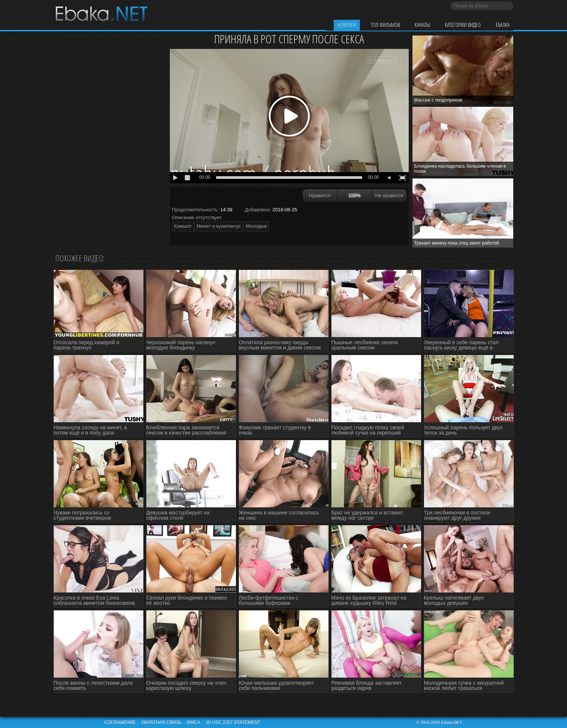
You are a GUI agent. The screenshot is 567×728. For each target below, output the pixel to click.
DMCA (194, 722)
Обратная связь (161, 722)
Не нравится (389, 195)
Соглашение (120, 722)
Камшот (183, 226)
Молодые (256, 226)
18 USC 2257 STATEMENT (233, 722)
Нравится (320, 195)
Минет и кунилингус (219, 226)
